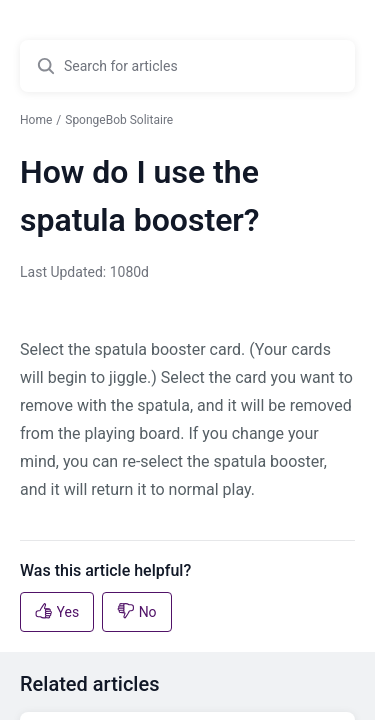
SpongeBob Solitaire (119, 120)
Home (36, 120)
